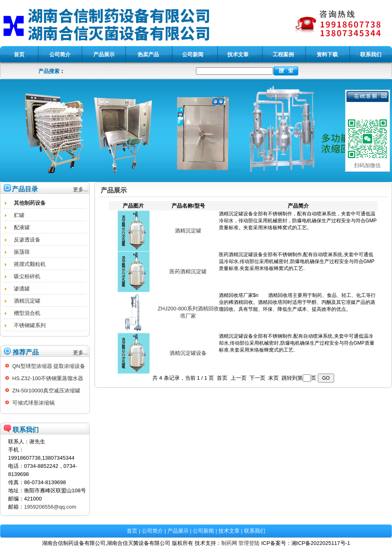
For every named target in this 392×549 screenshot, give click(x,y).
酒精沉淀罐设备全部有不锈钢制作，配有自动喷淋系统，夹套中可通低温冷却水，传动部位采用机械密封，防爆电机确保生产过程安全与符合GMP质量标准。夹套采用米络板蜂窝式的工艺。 (298, 231)
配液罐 (22, 227)
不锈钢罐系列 (30, 325)
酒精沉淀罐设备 (188, 353)
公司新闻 (203, 531)
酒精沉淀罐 (27, 301)
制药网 (229, 543)
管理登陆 (249, 543)
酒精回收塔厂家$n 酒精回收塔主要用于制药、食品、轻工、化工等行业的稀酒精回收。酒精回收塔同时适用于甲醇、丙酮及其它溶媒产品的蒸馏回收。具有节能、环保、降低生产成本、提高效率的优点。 (298, 312)
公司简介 (152, 531)
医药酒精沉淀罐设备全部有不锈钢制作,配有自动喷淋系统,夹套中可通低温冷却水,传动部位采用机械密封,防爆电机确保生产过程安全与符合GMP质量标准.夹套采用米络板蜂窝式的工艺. (298, 272)
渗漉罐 (22, 289)
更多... (80, 189)
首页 (132, 531)
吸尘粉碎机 (27, 276)
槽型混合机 (27, 313)
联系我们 (255, 531)
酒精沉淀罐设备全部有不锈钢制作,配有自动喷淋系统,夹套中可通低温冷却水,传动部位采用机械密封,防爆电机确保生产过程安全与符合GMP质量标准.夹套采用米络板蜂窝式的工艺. (298, 353)
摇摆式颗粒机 (30, 264)
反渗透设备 (27, 240)
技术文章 (229, 531)
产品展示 (178, 531)
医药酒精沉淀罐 (188, 271)
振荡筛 (22, 252)
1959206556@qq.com (50, 507)
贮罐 (19, 215)
